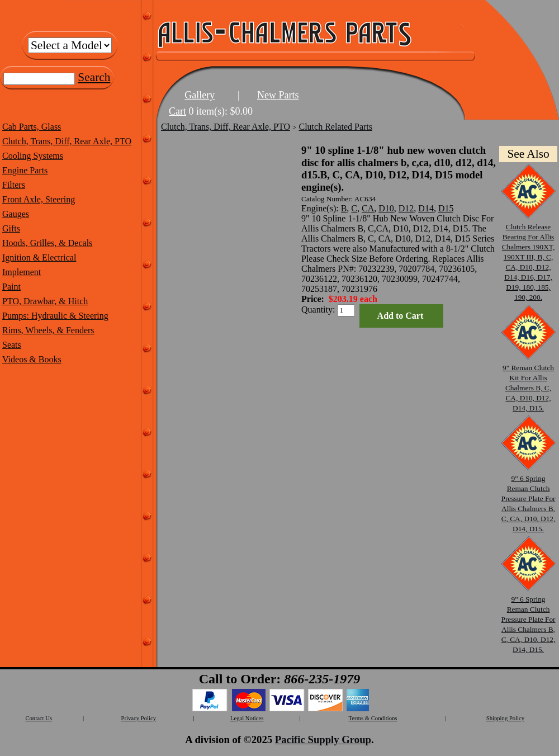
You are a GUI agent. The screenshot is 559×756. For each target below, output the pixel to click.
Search (94, 77)
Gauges (16, 214)
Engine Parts (25, 170)
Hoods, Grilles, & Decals (47, 243)
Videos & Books (32, 359)
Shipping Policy (505, 718)
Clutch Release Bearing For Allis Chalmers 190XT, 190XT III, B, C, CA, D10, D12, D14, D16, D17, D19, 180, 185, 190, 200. (528, 257)
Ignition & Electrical (39, 257)
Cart (177, 111)
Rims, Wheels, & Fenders (48, 330)
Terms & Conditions (373, 718)
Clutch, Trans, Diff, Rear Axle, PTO (67, 141)
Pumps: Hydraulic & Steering (55, 316)
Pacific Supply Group (323, 740)
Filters (14, 185)
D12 (406, 208)
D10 (386, 208)
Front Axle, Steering (39, 199)
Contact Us (39, 718)
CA (368, 208)
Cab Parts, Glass (32, 127)
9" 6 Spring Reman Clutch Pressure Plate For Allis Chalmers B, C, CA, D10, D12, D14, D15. (528, 499)
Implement (22, 272)
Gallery (200, 95)
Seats (12, 345)
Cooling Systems (33, 156)
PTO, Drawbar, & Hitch (45, 301)
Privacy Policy (139, 718)
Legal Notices (247, 718)
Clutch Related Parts (336, 127)
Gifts (11, 228)
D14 (426, 208)
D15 (446, 208)
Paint (11, 287)
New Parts (278, 95)
